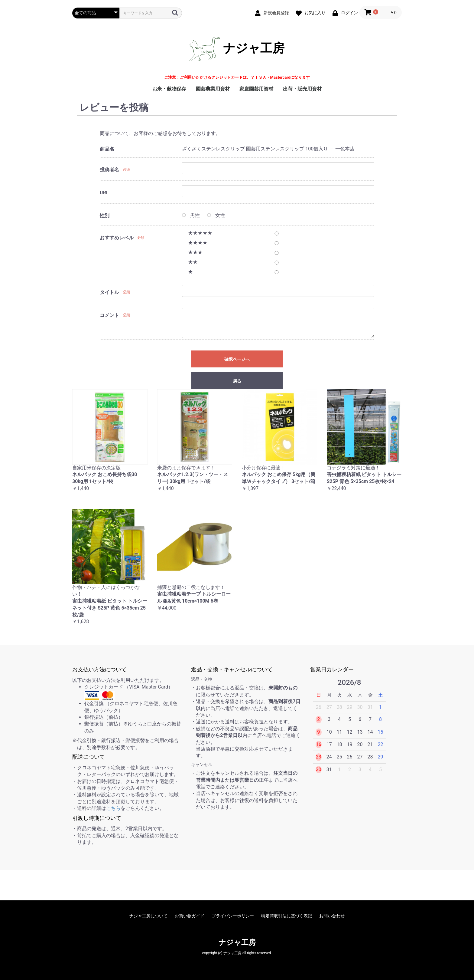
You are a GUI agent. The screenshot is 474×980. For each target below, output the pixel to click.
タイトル (109, 292)
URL (104, 193)
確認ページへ (237, 359)
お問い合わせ (332, 916)
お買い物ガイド (190, 916)
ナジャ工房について (148, 916)
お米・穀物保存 (169, 89)
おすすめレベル (117, 238)
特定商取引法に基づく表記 (287, 916)
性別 (105, 216)
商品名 (107, 149)
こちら (113, 808)
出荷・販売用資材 (302, 89)
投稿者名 (109, 170)
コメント (109, 315)
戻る (237, 381)
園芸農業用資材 (213, 89)
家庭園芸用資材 (256, 89)
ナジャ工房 (237, 49)
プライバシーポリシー (233, 916)
